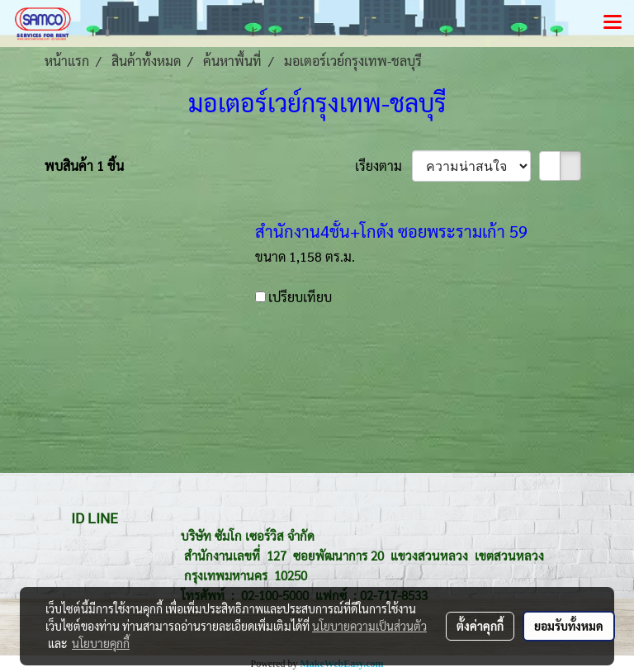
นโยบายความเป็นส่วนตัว (369, 626)
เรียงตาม (383, 166)
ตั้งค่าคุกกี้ (480, 626)
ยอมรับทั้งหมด (569, 626)
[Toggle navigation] (613, 23)
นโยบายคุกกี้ (101, 643)
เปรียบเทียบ (300, 297)
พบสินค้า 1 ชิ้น (84, 166)
